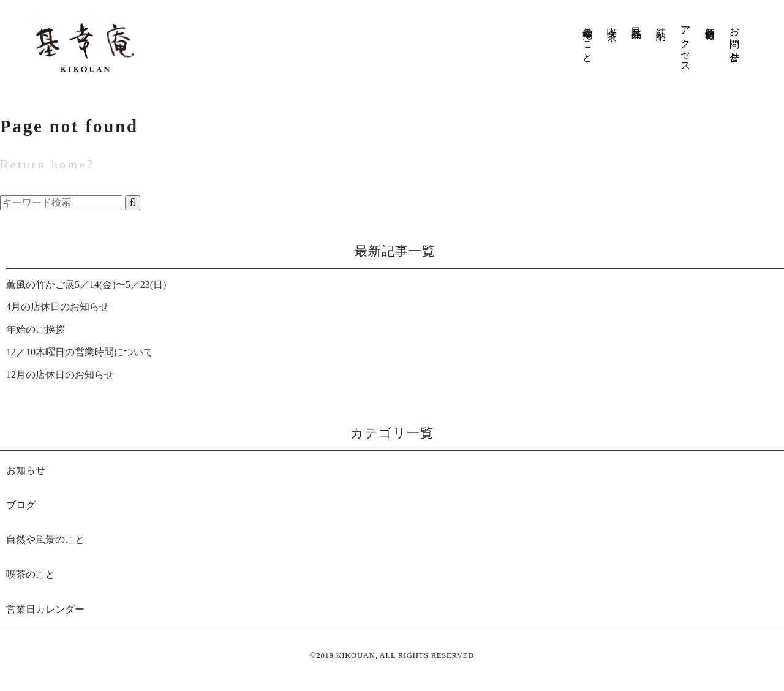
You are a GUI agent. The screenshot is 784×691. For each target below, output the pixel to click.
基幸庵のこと (584, 39)
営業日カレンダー (45, 609)
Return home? (47, 164)
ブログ (21, 505)
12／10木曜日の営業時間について (80, 352)
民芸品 (637, 21)
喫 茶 (612, 22)
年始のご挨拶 (36, 329)
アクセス (686, 43)
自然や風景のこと (45, 539)
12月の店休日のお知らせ (60, 375)
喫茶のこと (31, 574)
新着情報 (710, 21)
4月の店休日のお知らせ (58, 307)
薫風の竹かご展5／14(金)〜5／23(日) (86, 285)
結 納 (661, 22)
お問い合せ (735, 39)
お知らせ (26, 470)
